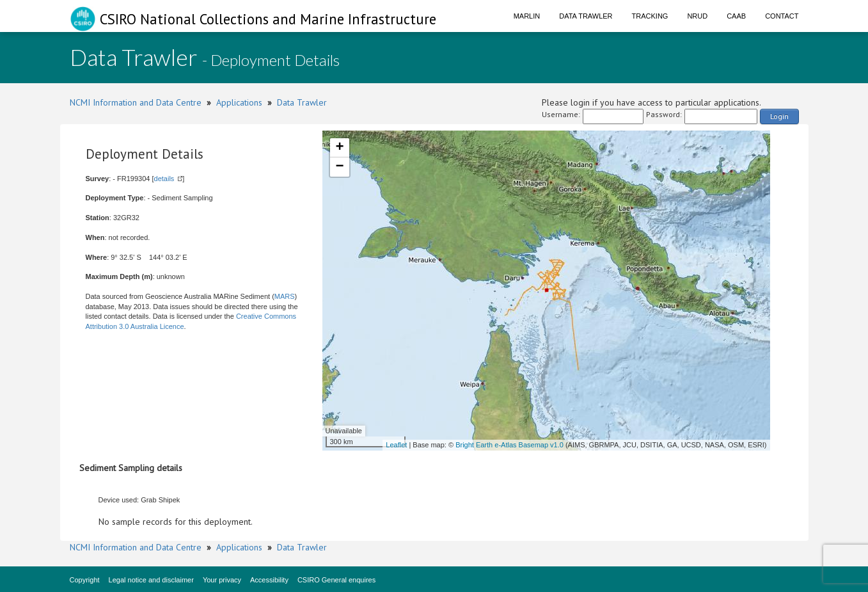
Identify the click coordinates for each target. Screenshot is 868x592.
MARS (285, 296)
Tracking (650, 16)
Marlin (527, 16)
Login (779, 116)
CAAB (736, 16)
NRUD (697, 16)
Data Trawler (586, 16)
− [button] (339, 167)
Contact (782, 16)
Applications (239, 102)
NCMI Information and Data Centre (136, 102)
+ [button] (339, 148)
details (164, 179)
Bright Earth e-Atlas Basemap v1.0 (509, 445)
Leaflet (396, 445)
